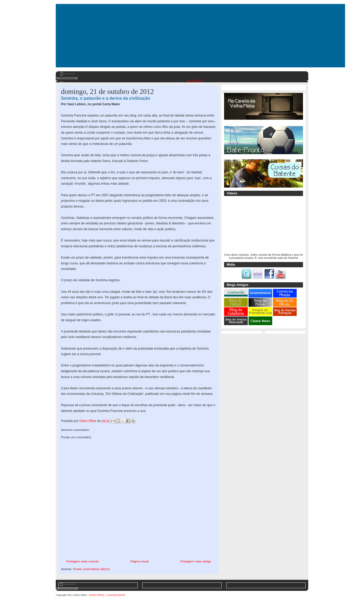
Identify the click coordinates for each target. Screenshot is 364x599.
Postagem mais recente (82, 561)
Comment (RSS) (116, 595)
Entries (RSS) (97, 595)
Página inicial (140, 561)
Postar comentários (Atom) (92, 569)
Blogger (194, 81)
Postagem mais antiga (196, 561)
